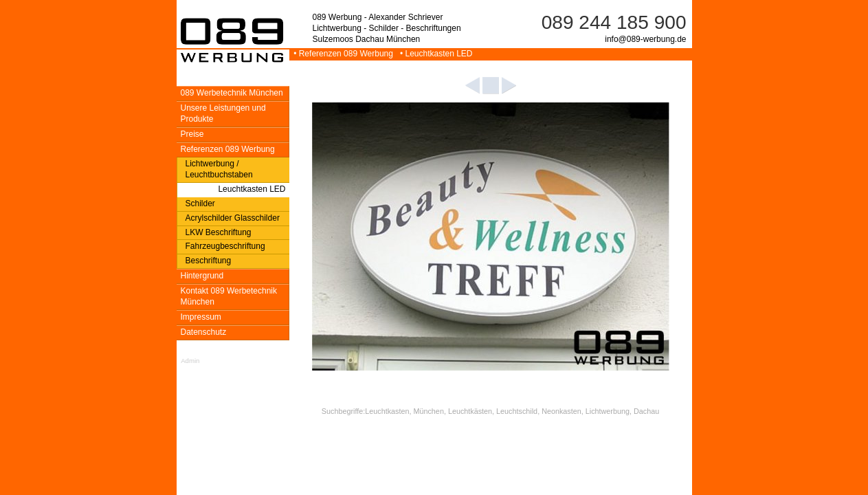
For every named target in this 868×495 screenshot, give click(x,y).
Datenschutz (204, 332)
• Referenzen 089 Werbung (343, 54)
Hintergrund (202, 276)
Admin (190, 361)
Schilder (200, 203)
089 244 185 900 (614, 22)
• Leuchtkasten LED (434, 54)
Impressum (201, 317)
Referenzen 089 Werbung (228, 149)
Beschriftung (209, 261)
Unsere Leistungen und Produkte (223, 113)
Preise (192, 134)
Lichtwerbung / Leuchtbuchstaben (219, 169)
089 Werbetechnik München (232, 93)
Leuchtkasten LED (252, 189)
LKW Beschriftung (219, 232)
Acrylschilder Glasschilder (233, 218)
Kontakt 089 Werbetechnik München (229, 296)
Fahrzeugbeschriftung (225, 246)
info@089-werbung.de (645, 39)
